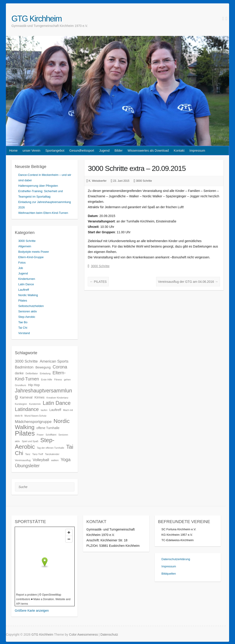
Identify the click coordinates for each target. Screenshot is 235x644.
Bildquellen (169, 574)
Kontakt (179, 151)
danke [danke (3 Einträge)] (19, 373)
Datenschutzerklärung (176, 559)
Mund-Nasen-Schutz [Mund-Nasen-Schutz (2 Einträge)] (35, 416)
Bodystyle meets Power (34, 252)
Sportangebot (55, 151)
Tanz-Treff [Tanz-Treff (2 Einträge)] (38, 454)
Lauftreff (24, 290)
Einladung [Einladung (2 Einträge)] (45, 373)
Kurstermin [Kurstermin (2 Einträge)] (35, 404)
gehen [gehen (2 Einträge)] (67, 380)
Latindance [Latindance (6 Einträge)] (27, 409)
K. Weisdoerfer (98, 181)
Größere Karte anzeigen (32, 611)
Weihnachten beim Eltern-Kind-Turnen (43, 213)
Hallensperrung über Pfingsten (38, 186)
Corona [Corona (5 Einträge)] (60, 367)
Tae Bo (23, 322)
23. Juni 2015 (121, 181)
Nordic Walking (28, 295)
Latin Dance (26, 284)
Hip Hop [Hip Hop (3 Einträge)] (34, 385)
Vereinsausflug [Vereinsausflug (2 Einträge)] (23, 460)
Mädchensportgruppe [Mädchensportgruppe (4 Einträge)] (33, 422)
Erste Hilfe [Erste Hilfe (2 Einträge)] (46, 380)
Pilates (23, 301)
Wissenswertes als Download (148, 151)
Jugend (104, 151)
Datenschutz (109, 635)
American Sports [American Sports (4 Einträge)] (54, 361)
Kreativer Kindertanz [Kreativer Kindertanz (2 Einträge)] (58, 398)
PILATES (98, 282)
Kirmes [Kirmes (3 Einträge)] (39, 397)
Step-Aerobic (27, 317)
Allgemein (25, 246)
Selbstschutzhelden (31, 306)
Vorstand (24, 333)
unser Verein (32, 151)
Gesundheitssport (82, 151)
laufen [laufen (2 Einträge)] (44, 410)
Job (21, 268)
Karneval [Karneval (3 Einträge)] (26, 397)
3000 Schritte (144, 181)
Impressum (197, 151)
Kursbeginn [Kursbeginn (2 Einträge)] (21, 404)
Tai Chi (23, 328)
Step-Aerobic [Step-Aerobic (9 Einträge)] (35, 443)
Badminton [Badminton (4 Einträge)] (24, 367)
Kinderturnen (27, 279)
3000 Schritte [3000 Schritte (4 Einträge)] (26, 361)
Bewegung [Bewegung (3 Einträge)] (43, 367)
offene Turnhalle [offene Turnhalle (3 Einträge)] (48, 428)
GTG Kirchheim (36, 19)
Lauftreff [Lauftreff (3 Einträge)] (55, 410)
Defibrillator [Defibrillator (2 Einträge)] (32, 373)
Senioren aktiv (28, 311)
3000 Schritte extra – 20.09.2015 (137, 168)
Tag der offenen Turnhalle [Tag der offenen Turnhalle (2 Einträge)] (51, 448)
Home (13, 151)
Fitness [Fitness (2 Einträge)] (58, 380)
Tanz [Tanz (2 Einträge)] (28, 454)
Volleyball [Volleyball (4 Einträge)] (41, 460)
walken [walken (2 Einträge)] (55, 460)
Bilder (119, 151)
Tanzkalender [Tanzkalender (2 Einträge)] (52, 454)
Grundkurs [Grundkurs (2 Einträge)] (21, 385)
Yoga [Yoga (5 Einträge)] (66, 460)
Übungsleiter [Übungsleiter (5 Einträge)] (27, 466)
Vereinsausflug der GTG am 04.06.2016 (188, 282)
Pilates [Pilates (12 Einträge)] (25, 433)
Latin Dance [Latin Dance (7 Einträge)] (57, 403)
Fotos (22, 263)
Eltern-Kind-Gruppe (31, 257)
